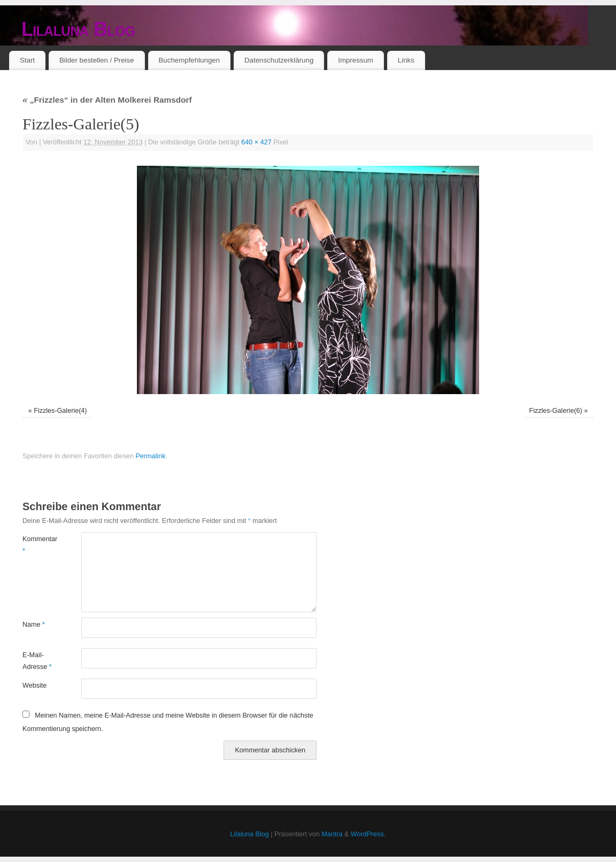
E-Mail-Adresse (37, 661)
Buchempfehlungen (189, 60)
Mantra (332, 834)
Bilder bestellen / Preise (97, 60)
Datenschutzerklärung (279, 60)
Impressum (356, 60)
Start (27, 60)
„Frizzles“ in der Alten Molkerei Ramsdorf (107, 100)
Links (406, 60)
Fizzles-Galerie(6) (555, 411)
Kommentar (37, 545)
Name (34, 625)
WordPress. (368, 834)
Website (34, 686)
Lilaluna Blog (78, 29)
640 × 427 (256, 142)
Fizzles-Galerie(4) (60, 411)
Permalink (150, 456)
